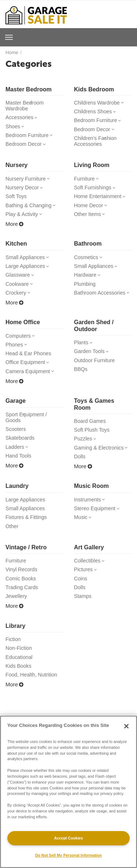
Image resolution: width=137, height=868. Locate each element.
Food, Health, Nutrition (33, 689)
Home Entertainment (102, 199)
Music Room (92, 495)
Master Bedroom (28, 89)
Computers (22, 342)
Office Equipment (29, 369)
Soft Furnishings (97, 190)
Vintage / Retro (26, 558)
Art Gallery (89, 558)
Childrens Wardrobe (101, 103)
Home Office (23, 328)
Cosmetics (90, 261)
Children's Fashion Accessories (97, 143)
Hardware (89, 280)
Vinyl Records (22, 581)
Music (84, 528)
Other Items (91, 218)
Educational (20, 671)
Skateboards (21, 447)
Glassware (21, 280)
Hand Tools (19, 465)
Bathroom (88, 248)
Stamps (83, 609)
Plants (85, 348)
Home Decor (92, 209)
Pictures (87, 581)
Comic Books (22, 590)
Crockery (19, 298)
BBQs (81, 376)
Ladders (18, 456)
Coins (81, 590)
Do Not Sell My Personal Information (68, 855)
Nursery (17, 167)
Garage (16, 408)
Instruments (91, 509)
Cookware (21, 289)
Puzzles (87, 447)
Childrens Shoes (97, 112)
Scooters (16, 438)
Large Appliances (29, 271)
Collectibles (91, 572)
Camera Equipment (32, 379)
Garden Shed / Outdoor (94, 331)
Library (15, 639)
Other (12, 537)
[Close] (126, 726)
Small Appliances (29, 261)
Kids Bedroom (94, 89)
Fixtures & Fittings (27, 528)
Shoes (16, 128)
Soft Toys (17, 199)
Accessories (23, 118)
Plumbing (86, 289)
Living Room (92, 167)
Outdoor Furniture (96, 367)
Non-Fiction (20, 661)
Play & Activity (25, 218)
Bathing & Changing (33, 209)
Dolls (80, 466)
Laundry (17, 495)
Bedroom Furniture (31, 137)
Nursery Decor (26, 190)
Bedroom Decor (27, 146)
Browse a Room (9, 37)
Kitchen (16, 248)
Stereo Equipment (99, 518)
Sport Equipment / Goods (27, 425)
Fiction (14, 652)
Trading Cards (23, 600)
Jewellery (17, 609)
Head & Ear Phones (30, 360)
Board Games (91, 429)
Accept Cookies (68, 838)
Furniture (88, 181)
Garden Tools (93, 358)
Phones (18, 351)
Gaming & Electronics (103, 457)
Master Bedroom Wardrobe (26, 106)
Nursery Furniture (30, 181)
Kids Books (19, 680)
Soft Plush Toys (93, 438)
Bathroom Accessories (103, 298)
